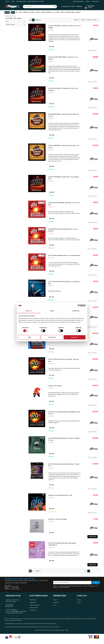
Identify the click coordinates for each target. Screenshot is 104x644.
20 (79, 20)
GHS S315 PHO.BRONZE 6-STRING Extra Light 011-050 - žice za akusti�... (64, 27)
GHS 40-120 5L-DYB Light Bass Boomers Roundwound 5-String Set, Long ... (64, 413)
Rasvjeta (38, 12)
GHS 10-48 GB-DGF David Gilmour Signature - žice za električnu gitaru (64, 283)
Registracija (56, 602)
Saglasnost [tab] (28, 311)
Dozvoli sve (75, 337)
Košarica (55, 600)
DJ (53, 12)
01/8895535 (79, 6)
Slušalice (57, 12)
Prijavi (96, 582)
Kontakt (13, 1)
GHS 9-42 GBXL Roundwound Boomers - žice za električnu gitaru (64, 255)
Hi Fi (17, 12)
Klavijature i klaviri (70, 12)
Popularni (95, 20)
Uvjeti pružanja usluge (21, 1)
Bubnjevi (78, 12)
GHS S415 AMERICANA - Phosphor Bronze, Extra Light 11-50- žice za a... (64, 146)
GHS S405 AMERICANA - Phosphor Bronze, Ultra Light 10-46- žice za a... (64, 115)
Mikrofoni (26, 12)
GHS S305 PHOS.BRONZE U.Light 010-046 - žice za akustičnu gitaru (64, 178)
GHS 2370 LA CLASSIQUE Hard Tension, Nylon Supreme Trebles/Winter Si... (62, 544)
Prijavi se (88, 1)
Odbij (29, 337)
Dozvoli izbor (52, 337)
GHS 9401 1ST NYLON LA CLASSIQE (58, 519)
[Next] (98, 571)
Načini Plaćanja (33, 600)
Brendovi (7, 1)
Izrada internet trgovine (59, 630)
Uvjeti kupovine (33, 602)
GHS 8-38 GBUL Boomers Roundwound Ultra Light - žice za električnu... (63, 230)
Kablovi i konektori (46, 12)
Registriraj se (96, 1)
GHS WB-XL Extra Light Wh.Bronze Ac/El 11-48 (60, 495)
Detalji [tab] (52, 311)
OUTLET (13, 12)
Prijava (55, 605)
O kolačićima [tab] (76, 311)
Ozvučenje (32, 12)
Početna (7, 12)
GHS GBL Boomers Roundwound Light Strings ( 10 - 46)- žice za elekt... (64, 204)
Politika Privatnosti (34, 608)
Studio (21, 12)
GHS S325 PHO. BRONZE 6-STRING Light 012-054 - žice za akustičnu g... (63, 89)
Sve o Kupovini (33, 610)
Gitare (62, 12)
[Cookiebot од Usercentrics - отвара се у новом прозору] (79, 306)
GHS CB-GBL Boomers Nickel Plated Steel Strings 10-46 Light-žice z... (64, 465)
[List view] (30, 20)
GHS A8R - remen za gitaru (55, 386)
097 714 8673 (41, 1)
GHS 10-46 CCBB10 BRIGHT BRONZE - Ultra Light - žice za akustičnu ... (63, 58)
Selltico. (67, 630)
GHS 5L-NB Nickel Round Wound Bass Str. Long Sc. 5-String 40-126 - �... (64, 439)
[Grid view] (33, 20)
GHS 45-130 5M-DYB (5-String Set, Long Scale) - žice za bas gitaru (63, 360)
